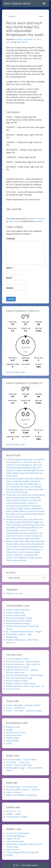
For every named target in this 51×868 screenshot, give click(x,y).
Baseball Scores (13, 727)
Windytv (10, 855)
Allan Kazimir (22, 42)
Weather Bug (12, 637)
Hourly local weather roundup (19, 618)
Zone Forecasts (13, 689)
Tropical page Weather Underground (22, 852)
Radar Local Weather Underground (21, 795)
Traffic (9, 743)
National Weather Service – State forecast (25, 675)
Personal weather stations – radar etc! (23, 790)
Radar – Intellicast (14, 792)
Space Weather (13, 741)
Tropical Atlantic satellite (17, 817)
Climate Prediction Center (17, 659)
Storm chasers (13, 850)
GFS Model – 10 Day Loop (18, 762)
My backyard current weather (19, 621)
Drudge (9, 730)
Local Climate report (15, 841)
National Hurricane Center (18, 667)
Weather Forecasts (37, 219)
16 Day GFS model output (18, 833)
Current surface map (15, 612)
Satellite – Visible (13, 814)
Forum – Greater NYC (16, 708)
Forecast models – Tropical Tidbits (21, 760)
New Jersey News (14, 735)
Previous (12, 16)
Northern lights (13, 738)
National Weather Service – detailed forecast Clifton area (22, 671)
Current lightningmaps (16, 836)
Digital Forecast (13, 839)
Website (10, 288)
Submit (11, 299)
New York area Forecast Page (19, 678)
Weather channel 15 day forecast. (21, 683)
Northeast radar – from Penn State (22, 787)
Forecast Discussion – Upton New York (23, 664)
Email (9, 278)
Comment (11, 239)
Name (10, 268)
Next (41, 16)
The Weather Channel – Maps (19, 634)
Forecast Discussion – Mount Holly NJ (23, 662)
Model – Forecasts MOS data (19, 765)
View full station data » (16, 372)
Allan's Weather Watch (17, 3)
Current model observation (18, 610)
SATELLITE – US (13, 811)
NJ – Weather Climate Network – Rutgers (24, 632)
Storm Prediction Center (17, 681)
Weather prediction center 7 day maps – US (25, 686)
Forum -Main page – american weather (23, 705)
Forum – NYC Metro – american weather (24, 711)
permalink (38, 221)
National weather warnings (18, 623)
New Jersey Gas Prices (16, 732)
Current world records (16, 615)
